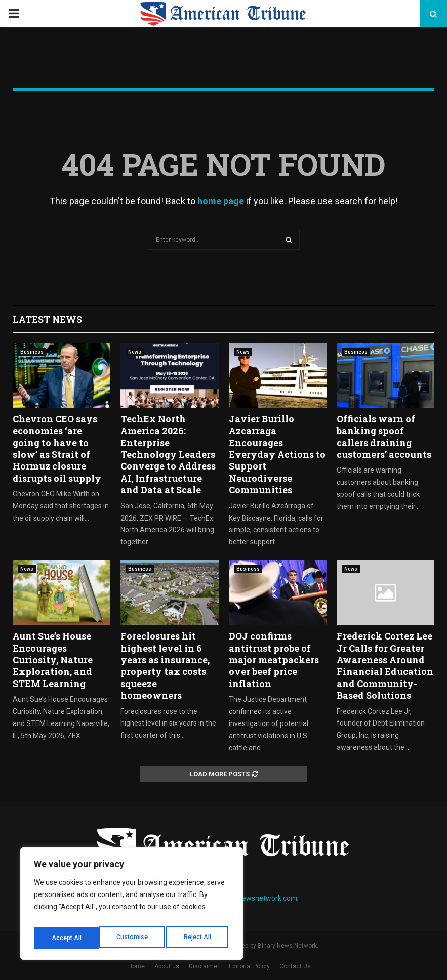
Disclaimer (204, 966)
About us (167, 966)
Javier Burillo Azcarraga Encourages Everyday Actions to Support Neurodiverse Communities (277, 454)
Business (32, 352)
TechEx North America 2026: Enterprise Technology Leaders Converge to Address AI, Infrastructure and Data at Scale (168, 454)
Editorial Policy (249, 966)
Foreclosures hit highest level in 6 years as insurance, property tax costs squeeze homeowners (165, 666)
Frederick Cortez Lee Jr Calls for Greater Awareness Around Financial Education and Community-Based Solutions (385, 666)
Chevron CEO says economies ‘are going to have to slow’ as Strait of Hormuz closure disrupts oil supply (57, 449)
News (135, 352)
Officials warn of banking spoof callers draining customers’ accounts (384, 437)
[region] (132, 907)
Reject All (133, 938)
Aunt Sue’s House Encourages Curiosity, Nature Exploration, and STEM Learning (53, 660)
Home (136, 966)
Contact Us (295, 966)
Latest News (47, 319)
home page (221, 201)
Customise (67, 938)
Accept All (198, 938)
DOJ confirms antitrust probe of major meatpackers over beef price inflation (274, 660)
